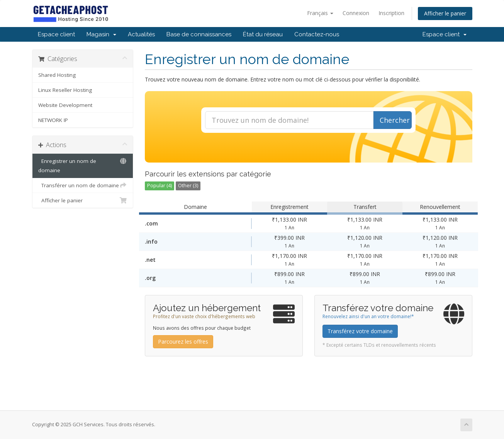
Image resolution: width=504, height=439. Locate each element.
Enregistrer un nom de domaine (83, 165)
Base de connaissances (199, 34)
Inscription (391, 13)
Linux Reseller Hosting (65, 90)
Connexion (356, 13)
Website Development (65, 105)
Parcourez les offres (183, 342)
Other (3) (188, 186)
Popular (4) (160, 186)
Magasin (101, 34)
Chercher (395, 120)
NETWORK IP (53, 120)
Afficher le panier (445, 13)
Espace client (56, 34)
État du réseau (263, 34)
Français (320, 13)
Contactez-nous (317, 34)
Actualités (141, 34)
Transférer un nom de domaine (83, 185)
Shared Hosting (57, 75)
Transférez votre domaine (360, 331)
